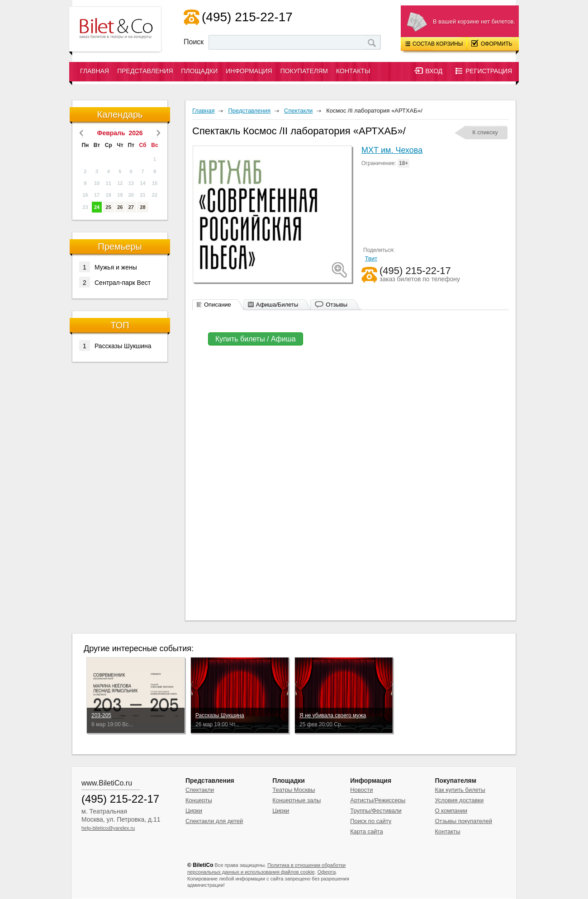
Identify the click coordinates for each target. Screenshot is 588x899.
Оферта (327, 872)
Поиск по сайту (371, 821)
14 (142, 183)
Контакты (353, 71)
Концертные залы (296, 800)
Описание (218, 305)
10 (97, 183)
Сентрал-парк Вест (115, 282)
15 (155, 183)
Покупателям (304, 71)
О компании (451, 811)
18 (109, 195)
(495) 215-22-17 (247, 17)
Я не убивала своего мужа (333, 715)
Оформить (492, 43)
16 (85, 195)
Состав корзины (434, 44)
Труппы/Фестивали (376, 811)
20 (131, 195)
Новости (361, 790)
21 (142, 195)
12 (120, 183)
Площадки (200, 71)
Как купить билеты (460, 790)
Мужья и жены (108, 267)
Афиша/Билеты (277, 305)
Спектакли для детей (214, 821)
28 (142, 207)
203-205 (101, 715)
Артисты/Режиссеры (378, 800)
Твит (371, 258)
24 (97, 207)
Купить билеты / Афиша (256, 339)
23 (85, 207)
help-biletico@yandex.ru (108, 828)
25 (109, 207)
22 (155, 195)
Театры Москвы (294, 790)
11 (109, 183)
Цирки (194, 811)
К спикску (485, 132)
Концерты (199, 800)
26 (120, 207)
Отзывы (337, 305)
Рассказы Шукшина (115, 345)
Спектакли (200, 790)
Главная (95, 71)
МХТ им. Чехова (392, 150)
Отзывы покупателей (463, 821)
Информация (249, 71)
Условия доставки (459, 800)
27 (131, 207)
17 (97, 195)
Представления (145, 71)
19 (120, 195)
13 (131, 183)
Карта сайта (366, 831)
